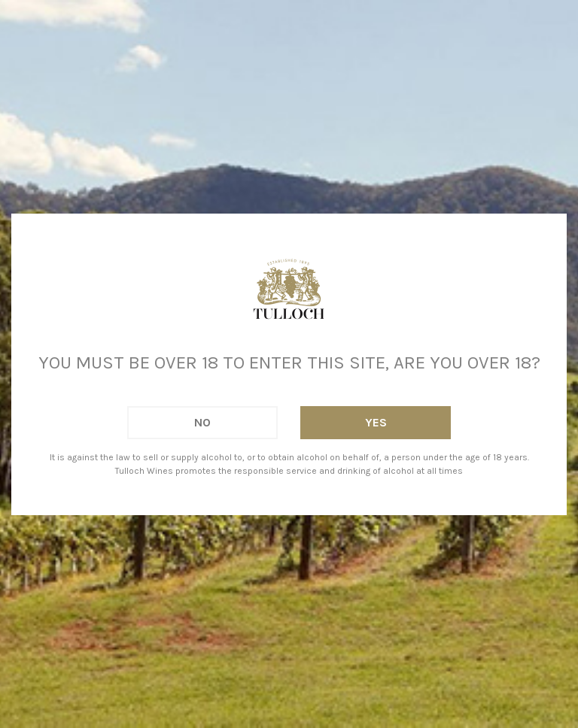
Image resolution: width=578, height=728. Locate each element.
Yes (376, 422)
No (202, 422)
